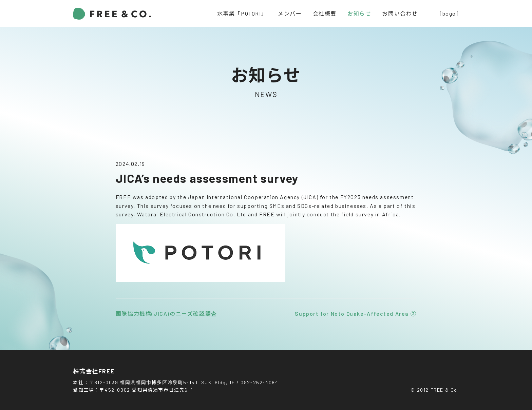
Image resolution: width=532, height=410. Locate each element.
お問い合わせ (400, 13)
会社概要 (325, 13)
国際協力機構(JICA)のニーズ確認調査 (166, 314)
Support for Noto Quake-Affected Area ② (356, 314)
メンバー (290, 13)
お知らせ (359, 13)
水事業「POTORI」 (242, 13)
